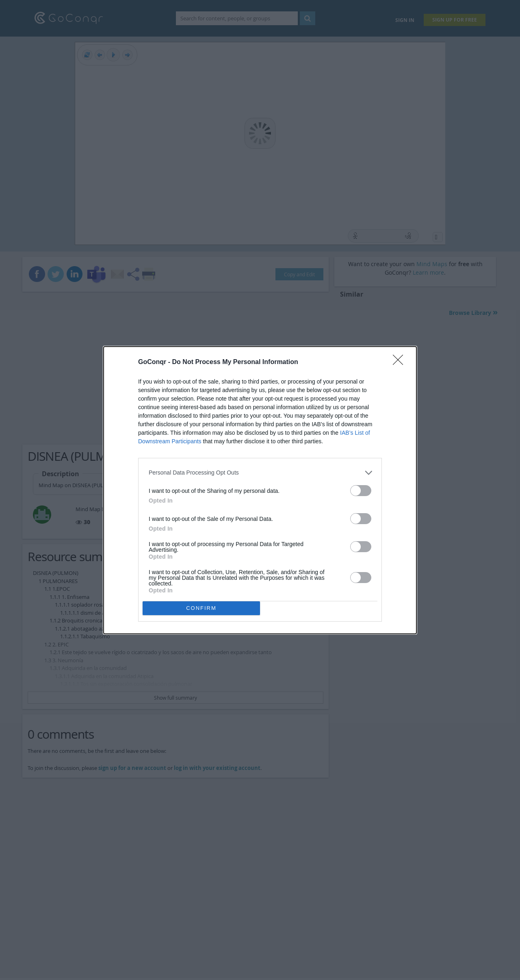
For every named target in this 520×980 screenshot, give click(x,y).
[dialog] (260, 490)
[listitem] (260, 473)
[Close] (401, 362)
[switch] (361, 491)
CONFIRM (201, 608)
